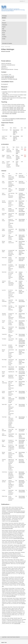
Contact (4, 39)
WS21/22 (19, 108)
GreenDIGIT (5, 92)
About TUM (4, 643)
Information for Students (7, 43)
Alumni (4, 20)
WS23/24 (11, 109)
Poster (14, 558)
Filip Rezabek (21, 418)
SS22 (22, 108)
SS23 (8, 109)
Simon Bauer (21, 300)
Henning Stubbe (22, 318)
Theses (4, 35)
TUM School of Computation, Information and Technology (13, 10)
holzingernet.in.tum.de (9, 76)
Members (4, 18)
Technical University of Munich (8, 11)
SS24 (15, 109)
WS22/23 (4, 109)
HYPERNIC (5, 95)
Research (4, 23)
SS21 (15, 108)
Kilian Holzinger (8, 47)
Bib (9, 514)
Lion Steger (21, 210)
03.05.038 (15, 79)
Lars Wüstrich (21, 190)
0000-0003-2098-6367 (9, 78)
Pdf (13, 521)
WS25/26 (14, 113)
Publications (5, 25)
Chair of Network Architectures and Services (10, 9)
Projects (4, 27)
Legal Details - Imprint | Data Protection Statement (11, 637)
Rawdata (4, 514)
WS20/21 (12, 108)
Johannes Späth (22, 231)
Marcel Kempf (21, 201)
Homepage (4, 16)
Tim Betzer (21, 193)
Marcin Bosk (21, 443)
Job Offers (4, 37)
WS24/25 (18, 109)
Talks (3, 29)
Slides (7, 528)
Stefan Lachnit (22, 221)
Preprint (18, 512)
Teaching (4, 31)
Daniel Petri (21, 176)
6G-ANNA (4, 98)
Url (11, 521)
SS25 (22, 109)
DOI (7, 514)
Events (4, 33)
